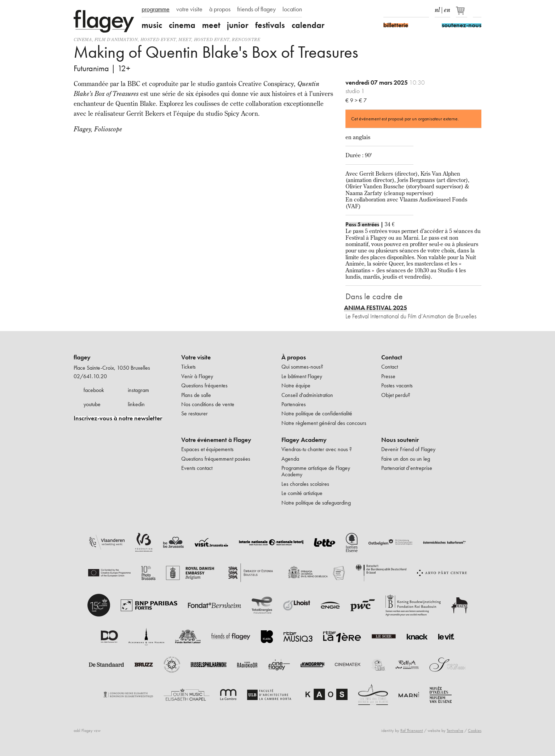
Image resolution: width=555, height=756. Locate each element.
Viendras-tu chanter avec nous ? (317, 449)
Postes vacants (397, 385)
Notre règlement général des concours (324, 423)
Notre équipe (296, 385)
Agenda (290, 459)
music (152, 25)
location (292, 9)
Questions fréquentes (204, 385)
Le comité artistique (302, 493)
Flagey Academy (304, 440)
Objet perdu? (396, 395)
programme (156, 9)
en (447, 8)
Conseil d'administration (307, 395)
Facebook (388, 10)
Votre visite (196, 357)
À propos (294, 357)
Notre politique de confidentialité (317, 413)
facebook (94, 390)
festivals (270, 25)
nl (437, 8)
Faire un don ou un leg (406, 459)
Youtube (412, 10)
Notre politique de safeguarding (316, 503)
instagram (138, 390)
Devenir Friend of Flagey (408, 449)
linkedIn (425, 10)
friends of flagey (256, 9)
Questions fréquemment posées (216, 459)
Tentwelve (455, 731)
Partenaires (294, 404)
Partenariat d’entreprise (407, 468)
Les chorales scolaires (305, 484)
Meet (185, 39)
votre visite (189, 9)
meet (211, 25)
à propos (220, 9)
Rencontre (246, 39)
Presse (388, 376)
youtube (92, 404)
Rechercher (477, 10)
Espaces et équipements (207, 449)
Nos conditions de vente (208, 404)
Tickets (188, 367)
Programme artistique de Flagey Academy (316, 471)
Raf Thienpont (412, 731)
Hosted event (158, 39)
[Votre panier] (462, 13)
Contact (392, 357)
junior (238, 25)
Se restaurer (194, 413)
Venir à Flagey (197, 376)
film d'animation (116, 39)
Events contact (197, 468)
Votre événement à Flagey (216, 440)
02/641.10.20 (90, 376)
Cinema (83, 39)
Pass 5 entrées (362, 224)
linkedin (136, 404)
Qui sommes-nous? (302, 367)
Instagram (400, 10)
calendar (308, 25)
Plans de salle (196, 395)
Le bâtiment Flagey (302, 376)
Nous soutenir (400, 440)
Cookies (475, 731)
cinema (182, 25)
